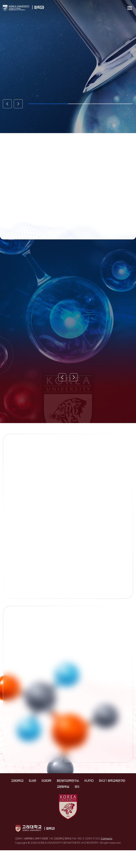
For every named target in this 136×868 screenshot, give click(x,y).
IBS (77, 787)
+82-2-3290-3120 (88, 838)
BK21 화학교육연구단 (112, 781)
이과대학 (46, 781)
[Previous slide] (7, 104)
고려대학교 (17, 781)
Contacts (107, 838)
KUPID (89, 781)
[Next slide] (18, 104)
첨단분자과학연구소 (68, 781)
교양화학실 (63, 787)
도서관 (32, 781)
